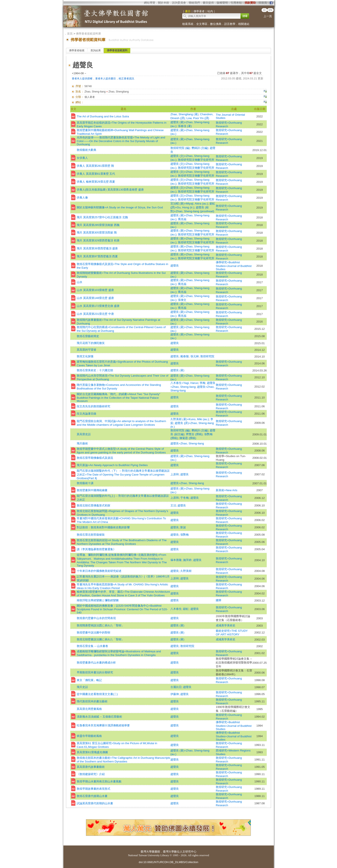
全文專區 (202, 24)
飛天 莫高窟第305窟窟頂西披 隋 (97, 233)
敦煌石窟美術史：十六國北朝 (95, 370)
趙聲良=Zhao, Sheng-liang (187, 443)
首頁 (70, 34)
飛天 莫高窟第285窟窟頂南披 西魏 (98, 225)
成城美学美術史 (226, 625)
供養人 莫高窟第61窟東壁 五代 (96, 174)
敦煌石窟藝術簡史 (88, 336)
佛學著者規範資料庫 (88, 34)
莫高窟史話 (84, 434)
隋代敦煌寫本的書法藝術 (92, 701)
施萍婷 (187, 560)
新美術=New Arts (227, 490)
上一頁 (268, 16)
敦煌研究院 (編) (180, 148)
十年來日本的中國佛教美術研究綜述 (99, 571)
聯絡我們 (194, 3)
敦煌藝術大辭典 (87, 150)
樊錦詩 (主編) (200, 148)
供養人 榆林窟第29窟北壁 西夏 (96, 182)
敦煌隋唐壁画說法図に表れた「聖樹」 (100, 625)
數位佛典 (216, 24)
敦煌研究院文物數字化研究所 (196, 160)
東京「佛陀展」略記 (89, 680)
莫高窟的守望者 (87, 350)
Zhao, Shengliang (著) (184, 114)
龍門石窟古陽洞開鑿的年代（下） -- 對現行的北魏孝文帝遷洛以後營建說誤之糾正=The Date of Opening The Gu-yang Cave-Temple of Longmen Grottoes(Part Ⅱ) (123, 474)
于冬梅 (185, 498)
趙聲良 (175, 266)
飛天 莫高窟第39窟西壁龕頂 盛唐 (97, 248)
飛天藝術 (82, 443)
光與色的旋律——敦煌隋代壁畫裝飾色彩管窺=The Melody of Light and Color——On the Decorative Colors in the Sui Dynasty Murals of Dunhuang (121, 141)
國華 (219, 600)
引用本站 (236, 3)
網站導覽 (150, 3)
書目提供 (208, 3)
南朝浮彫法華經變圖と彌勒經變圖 (98, 600)
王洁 (173, 505)
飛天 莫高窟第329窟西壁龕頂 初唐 (98, 240)
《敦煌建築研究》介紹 (91, 774)
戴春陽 (185, 356)
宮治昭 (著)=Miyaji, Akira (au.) (189, 204)
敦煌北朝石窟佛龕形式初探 (93, 505)
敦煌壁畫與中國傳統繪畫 (92, 490)
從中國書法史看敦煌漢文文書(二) (97, 694)
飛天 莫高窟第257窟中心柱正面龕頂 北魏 (102, 217)
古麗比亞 (176, 687)
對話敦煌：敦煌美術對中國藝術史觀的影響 (103, 527)
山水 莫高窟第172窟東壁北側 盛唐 (98, 306)
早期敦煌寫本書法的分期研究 (95, 672)
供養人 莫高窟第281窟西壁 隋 (95, 166)
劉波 (183, 527)
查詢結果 (96, 50)
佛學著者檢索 (77, 50)
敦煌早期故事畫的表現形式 (93, 789)
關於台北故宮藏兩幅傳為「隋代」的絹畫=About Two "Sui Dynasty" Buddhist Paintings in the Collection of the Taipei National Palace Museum (119, 398)
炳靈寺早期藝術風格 (89, 736)
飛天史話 (82, 687)
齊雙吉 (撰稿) (194, 434)
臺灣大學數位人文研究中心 (180, 852)
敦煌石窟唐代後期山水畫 (92, 796)
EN (270, 10)
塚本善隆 (176, 560)
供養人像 (82, 198)
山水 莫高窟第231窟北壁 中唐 (95, 314)
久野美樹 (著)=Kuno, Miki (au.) (190, 419)
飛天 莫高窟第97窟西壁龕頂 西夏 (97, 256)
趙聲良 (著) (177, 370)
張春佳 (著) (185, 126)
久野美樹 (186, 571)
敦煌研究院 (207, 356)
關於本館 (164, 3)
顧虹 (186, 609)
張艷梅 (185, 535)
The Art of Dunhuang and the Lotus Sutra (103, 116)
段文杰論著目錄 (87, 414)
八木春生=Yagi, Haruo (184, 383)
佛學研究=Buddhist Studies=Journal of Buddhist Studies (234, 266)
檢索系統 (188, 24)
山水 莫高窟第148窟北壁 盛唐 (95, 298)
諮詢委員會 (179, 3)
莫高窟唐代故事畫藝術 (91, 767)
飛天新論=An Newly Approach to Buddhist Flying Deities (112, 465)
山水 (80, 282)
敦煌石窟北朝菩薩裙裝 (91, 535)
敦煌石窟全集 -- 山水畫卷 (92, 646)
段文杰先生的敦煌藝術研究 (93, 406)
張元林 (195, 356)
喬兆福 (182, 219)
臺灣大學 (146, 852)
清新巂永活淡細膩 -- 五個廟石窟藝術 (99, 717)
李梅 (202, 383)
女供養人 (82, 158)
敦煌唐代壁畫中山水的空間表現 (96, 618)
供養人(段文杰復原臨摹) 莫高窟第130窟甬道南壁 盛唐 (110, 190)
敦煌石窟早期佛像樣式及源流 (95, 458)
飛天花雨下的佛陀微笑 (91, 343)
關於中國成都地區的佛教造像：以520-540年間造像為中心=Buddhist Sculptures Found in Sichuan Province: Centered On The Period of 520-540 (122, 609)
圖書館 (156, 852)
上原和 (175, 474)
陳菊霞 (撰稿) (188, 438)
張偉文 (182, 300)
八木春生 (176, 609)
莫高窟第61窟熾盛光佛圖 (92, 752)
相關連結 (244, 24)
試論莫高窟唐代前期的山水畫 (95, 803)
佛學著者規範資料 (117, 50)
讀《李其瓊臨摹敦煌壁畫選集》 (96, 549)
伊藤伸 (175, 694)
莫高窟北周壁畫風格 (89, 709)
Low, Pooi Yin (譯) (198, 118)
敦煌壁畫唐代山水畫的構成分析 (96, 663)
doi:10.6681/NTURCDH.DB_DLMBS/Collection (168, 862)
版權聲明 (222, 3)
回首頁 (263, 3)
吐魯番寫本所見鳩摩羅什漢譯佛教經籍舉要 (103, 725)
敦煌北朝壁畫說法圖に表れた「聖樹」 (100, 639)
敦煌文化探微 (85, 356)
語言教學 (230, 24)
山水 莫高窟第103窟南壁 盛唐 (95, 290)
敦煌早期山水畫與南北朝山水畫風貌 (99, 781)
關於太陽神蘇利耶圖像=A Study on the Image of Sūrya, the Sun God (120, 207)
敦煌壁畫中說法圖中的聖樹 (93, 632)
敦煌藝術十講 (85, 483)
